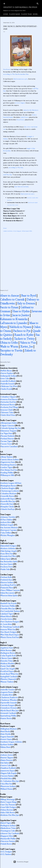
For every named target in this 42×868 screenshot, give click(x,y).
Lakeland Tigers (7, 614)
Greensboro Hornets (9, 708)
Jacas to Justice (21, 315)
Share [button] (5, 228)
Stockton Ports (6, 567)
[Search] (38, 3)
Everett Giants (6, 739)
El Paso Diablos (6, 520)
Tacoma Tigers (6, 441)
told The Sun (8, 175)
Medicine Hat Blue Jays (10, 815)
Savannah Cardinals (8, 713)
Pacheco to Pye (22, 331)
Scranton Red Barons (9, 399)
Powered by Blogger (21, 862)
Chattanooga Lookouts (10, 491)
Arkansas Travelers (8, 517)
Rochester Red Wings (9, 407)
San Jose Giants (7, 564)
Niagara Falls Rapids (9, 773)
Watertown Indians (8, 786)
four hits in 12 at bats (21, 187)
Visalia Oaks (5, 569)
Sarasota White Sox (8, 629)
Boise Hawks (6, 734)
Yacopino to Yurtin (11, 350)
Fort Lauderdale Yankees (10, 611)
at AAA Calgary (20, 103)
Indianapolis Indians (9, 376)
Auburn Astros (7, 755)
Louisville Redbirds (8, 381)
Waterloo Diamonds (8, 679)
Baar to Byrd (29, 295)
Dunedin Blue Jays (8, 608)
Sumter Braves (6, 718)
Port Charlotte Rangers (10, 622)
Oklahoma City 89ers (9, 386)
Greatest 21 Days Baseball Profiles (20, 7)
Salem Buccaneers (7, 593)
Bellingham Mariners (9, 729)
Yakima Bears (5, 747)
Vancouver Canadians (9, 446)
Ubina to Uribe (9, 343)
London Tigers (6, 467)
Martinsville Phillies (8, 839)
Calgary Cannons (7, 425)
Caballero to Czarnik (12, 299)
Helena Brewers (7, 810)
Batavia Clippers (7, 757)
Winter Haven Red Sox (9, 637)
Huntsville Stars (7, 504)
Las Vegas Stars (6, 433)
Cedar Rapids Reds (8, 656)
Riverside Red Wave (8, 556)
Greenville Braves (7, 496)
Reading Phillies (7, 473)
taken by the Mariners (31, 110)
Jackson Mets (6, 522)
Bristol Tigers (6, 823)
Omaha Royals (6, 389)
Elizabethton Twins (8, 828)
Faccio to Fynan (9, 307)
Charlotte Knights (8, 488)
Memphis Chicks (7, 507)
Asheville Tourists (8, 690)
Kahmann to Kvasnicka (14, 319)
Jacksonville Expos (8, 499)
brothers (10, 231)
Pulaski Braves (6, 844)
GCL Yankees (6, 854)
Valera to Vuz (28, 343)
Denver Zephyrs (7, 373)
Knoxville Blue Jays (8, 501)
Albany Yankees (7, 457)
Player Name (15, 14)
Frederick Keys (6, 580)
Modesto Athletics (8, 548)
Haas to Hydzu (21, 311)
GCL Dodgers (6, 852)
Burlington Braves (8, 653)
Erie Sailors (5, 763)
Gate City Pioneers (8, 805)
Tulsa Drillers (6, 533)
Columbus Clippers (8, 397)
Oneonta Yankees (7, 776)
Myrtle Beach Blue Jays (10, 710)
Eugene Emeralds (7, 737)
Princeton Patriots (8, 841)
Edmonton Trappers (9, 431)
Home (6, 14)
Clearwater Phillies (8, 606)
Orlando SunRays (8, 509)
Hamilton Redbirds (8, 768)
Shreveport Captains (9, 530)
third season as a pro (20, 79)
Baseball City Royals (8, 603)
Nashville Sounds (7, 384)
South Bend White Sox (9, 674)
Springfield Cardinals (9, 676)
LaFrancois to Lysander (14, 323)
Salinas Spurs (6, 559)
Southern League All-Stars (11, 483)
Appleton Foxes (7, 648)
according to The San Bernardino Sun (16, 74)
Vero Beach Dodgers (8, 632)
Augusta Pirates (7, 692)
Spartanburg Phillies (8, 716)
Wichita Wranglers (8, 535)
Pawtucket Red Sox (8, 402)
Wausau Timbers (7, 682)
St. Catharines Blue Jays (10, 781)
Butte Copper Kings (9, 802)
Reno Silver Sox (7, 554)
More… (36, 14)
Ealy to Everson (26, 303)
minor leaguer (17, 231)
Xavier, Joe (27, 346)
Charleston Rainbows (9, 697)
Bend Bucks (5, 731)
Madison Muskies (7, 663)
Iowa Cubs (5, 378)
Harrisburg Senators (8, 465)
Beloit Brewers (6, 650)
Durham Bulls (6, 577)
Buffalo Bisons (6, 371)
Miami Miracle (6, 616)
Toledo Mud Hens (8, 415)
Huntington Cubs (8, 831)
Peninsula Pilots (7, 588)
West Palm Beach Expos (10, 635)
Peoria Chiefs (6, 666)
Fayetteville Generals (9, 703)
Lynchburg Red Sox (8, 585)
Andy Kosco (25, 117)
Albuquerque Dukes (9, 423)
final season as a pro (27, 194)
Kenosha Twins (7, 661)
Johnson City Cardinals (10, 833)
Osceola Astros (6, 619)
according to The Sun (16, 168)
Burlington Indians (8, 825)
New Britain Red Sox (9, 470)
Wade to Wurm (9, 346)
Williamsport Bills (27, 231)
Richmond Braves (8, 405)
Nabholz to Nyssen (20, 327)
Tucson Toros (6, 444)
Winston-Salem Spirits (9, 595)
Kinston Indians (7, 582)
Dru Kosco (7, 69)
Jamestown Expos (7, 771)
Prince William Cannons (10, 590)
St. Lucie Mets (6, 624)
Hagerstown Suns (8, 462)
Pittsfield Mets (6, 778)
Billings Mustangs (8, 799)
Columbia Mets (7, 695)
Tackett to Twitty (24, 339)
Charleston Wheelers (9, 700)
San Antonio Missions (9, 527)
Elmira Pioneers (7, 760)
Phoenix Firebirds (7, 436)
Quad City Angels (8, 669)
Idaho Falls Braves (8, 812)
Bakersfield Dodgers (8, 546)
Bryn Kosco (21, 120)
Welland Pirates (6, 789)
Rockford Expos (7, 671)
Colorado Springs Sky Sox (11, 428)
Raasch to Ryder (24, 335)
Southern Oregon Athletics (11, 742)
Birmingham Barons (8, 486)
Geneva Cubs (6, 765)
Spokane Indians (7, 744)
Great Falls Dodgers (8, 807)
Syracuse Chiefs (7, 410)
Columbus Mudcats (8, 493)
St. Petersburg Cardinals (10, 627)
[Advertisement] (21, 259)
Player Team (26, 14)
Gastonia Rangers (8, 705)
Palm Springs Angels (9, 551)
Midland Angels (7, 525)
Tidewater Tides (7, 412)
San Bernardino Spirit (9, 561)
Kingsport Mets (7, 836)
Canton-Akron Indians (10, 459)
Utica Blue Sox (6, 784)
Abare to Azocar (10, 295)
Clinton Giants (6, 658)
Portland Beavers (7, 439)
